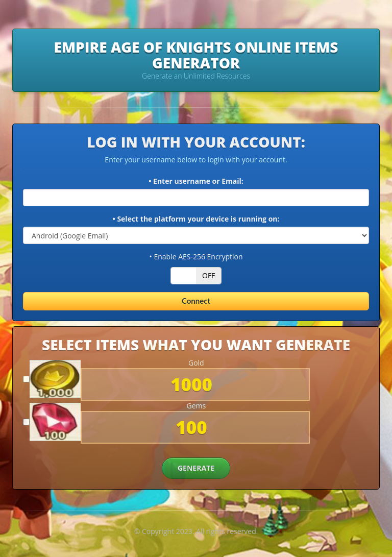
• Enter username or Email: (196, 181)
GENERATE (196, 468)
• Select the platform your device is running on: (196, 219)
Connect (196, 301)
